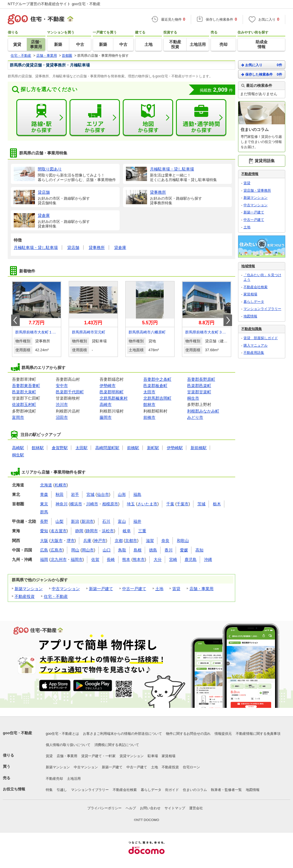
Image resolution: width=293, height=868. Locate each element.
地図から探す (148, 118)
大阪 (44, 541)
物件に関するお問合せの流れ (188, 734)
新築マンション (29, 589)
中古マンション (66, 589)
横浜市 (76, 504)
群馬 (44, 512)
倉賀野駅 (60, 448)
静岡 (79, 531)
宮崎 (173, 559)
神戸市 (100, 541)
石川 (106, 521)
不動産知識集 (252, 329)
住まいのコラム (195, 790)
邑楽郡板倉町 (155, 386)
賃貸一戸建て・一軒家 (98, 756)
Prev (15, 320)
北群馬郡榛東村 (114, 398)
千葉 (170, 504)
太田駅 (82, 448)
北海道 (46, 485)
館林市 (149, 404)
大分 (158, 559)
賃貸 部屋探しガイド (261, 338)
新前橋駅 (199, 448)
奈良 (165, 541)
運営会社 (196, 808)
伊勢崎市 (108, 386)
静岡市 (92, 531)
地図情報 (250, 316)
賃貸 (176, 589)
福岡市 (77, 559)
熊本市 (139, 559)
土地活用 (74, 779)
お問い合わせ (150, 808)
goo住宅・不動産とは (62, 734)
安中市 (62, 386)
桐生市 (193, 398)
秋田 (60, 494)
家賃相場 (250, 294)
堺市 (71, 541)
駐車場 (153, 756)
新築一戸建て (101, 589)
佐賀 (95, 559)
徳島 (153, 550)
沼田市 (62, 417)
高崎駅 (18, 448)
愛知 (44, 531)
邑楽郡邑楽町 (199, 386)
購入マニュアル (256, 345)
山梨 (60, 521)
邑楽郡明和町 (112, 392)
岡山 (75, 550)
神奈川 (62, 504)
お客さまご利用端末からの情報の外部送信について (122, 734)
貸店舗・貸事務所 (257, 191)
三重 (142, 531)
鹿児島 (191, 559)
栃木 (217, 504)
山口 (107, 550)
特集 (49, 790)
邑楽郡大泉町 (24, 392)
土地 (159, 589)
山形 (122, 494)
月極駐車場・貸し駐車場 (36, 248)
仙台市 (103, 494)
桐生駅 (18, 455)
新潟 (75, 521)
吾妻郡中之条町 (157, 379)
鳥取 (122, 550)
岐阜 (127, 531)
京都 (119, 541)
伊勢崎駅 (175, 448)
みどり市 (195, 417)
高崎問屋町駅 (107, 448)
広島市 (57, 550)
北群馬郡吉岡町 (157, 398)
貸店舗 (73, 248)
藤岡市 (106, 417)
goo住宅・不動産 (17, 733)
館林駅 (38, 448)
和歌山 (183, 541)
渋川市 (62, 404)
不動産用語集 (254, 353)
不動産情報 (250, 174)
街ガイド (172, 790)
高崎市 (106, 404)
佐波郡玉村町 (24, 404)
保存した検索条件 (262, 74)
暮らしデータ (254, 302)
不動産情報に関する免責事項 (258, 734)
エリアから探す (95, 118)
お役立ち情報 (14, 789)
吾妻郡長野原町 (201, 379)
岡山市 (88, 550)
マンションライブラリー (262, 309)
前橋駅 (133, 448)
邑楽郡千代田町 (70, 392)
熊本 (126, 559)
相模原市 (110, 504)
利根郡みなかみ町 (203, 411)
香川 (169, 550)
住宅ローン (191, 767)
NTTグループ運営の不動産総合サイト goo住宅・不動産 (54, 4)
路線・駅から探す (41, 118)
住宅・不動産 (56, 596)
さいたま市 (147, 504)
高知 (199, 550)
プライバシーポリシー (104, 808)
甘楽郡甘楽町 (199, 392)
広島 (44, 550)
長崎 (111, 559)
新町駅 (153, 448)
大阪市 (57, 541)
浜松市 (108, 531)
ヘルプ (131, 808)
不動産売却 (54, 779)
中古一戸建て (134, 589)
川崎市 (92, 504)
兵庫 (87, 541)
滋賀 (150, 541)
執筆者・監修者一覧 (226, 790)
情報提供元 (223, 734)
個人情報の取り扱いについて (68, 745)
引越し (62, 790)
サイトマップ (175, 808)
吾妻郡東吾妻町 (26, 386)
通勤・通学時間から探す (201, 118)
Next (228, 320)
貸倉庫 (120, 248)
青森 (44, 494)
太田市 (149, 392)
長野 (44, 521)
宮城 (90, 494)
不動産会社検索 (256, 287)
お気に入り (262, 65)
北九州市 (59, 559)
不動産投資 (25, 596)
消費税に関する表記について (117, 745)
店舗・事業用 (201, 589)
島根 (138, 550)
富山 (122, 521)
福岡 (44, 559)
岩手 (75, 494)
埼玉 (131, 504)
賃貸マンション (132, 756)
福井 (137, 521)
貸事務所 (97, 248)
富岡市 (18, 417)
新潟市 (88, 521)
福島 (137, 494)
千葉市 (183, 504)
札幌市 (61, 485)
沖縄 (208, 559)
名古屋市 (59, 531)
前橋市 (149, 417)
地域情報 (248, 266)
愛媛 (184, 550)
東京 (44, 504)
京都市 (131, 541)
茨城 (201, 504)
